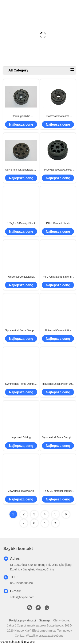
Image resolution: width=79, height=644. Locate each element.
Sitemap (45, 620)
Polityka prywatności (22, 620)
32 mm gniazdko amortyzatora (21, 116)
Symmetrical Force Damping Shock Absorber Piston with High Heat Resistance (21, 384)
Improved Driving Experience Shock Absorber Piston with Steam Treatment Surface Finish (21, 438)
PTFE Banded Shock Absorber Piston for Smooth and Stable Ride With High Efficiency (58, 223)
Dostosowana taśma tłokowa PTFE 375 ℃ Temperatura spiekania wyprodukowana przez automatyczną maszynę (58, 116)
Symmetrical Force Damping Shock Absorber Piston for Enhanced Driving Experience (58, 438)
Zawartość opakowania (21, 491)
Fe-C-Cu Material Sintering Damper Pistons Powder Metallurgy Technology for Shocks (58, 277)
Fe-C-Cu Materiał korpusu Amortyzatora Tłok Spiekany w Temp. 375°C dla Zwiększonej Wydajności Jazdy (58, 491)
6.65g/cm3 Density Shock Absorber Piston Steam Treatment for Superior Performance (21, 223)
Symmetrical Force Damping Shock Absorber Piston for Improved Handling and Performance (21, 331)
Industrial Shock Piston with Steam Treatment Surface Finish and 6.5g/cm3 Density (58, 384)
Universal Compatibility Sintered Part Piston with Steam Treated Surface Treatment (58, 331)
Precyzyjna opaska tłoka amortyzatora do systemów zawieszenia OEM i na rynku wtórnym (58, 170)
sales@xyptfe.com (22, 597)
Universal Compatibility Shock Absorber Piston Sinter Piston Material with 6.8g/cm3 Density (21, 277)
